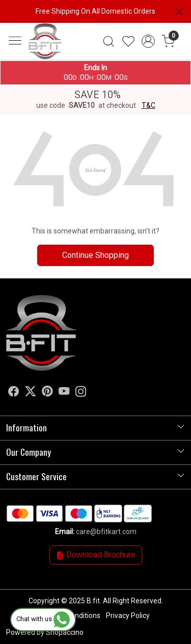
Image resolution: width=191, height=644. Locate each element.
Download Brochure (96, 555)
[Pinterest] (47, 393)
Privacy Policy (128, 616)
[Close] (179, 12)
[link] (109, 41)
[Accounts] (148, 41)
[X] (31, 393)
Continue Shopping (95, 255)
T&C (148, 105)
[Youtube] (64, 393)
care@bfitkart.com (106, 532)
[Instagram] (81, 393)
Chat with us (43, 619)
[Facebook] (14, 393)
